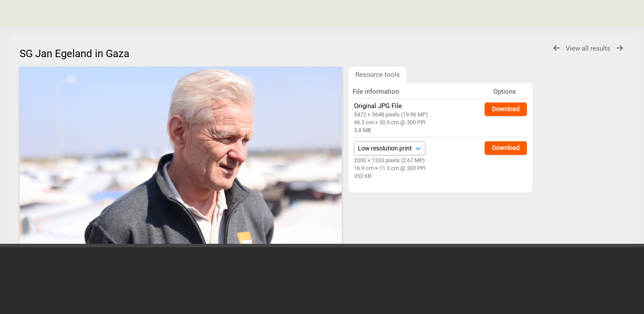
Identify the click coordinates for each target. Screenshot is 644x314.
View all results (589, 48)
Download (506, 109)
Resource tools (378, 75)
